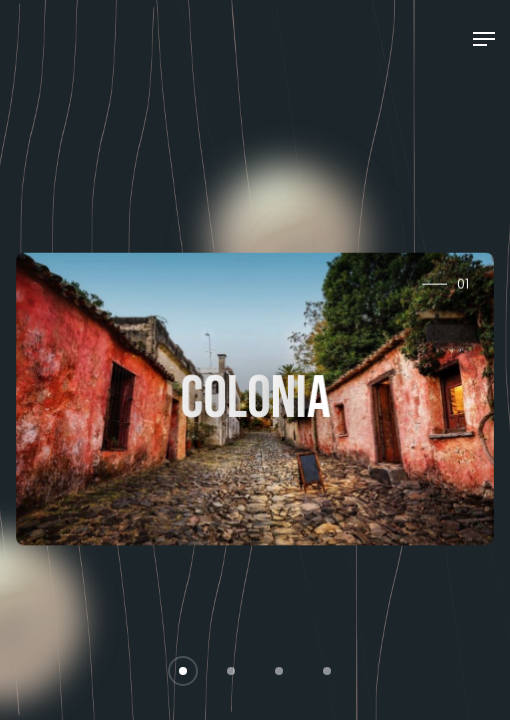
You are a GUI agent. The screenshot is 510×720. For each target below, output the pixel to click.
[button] (183, 671)
